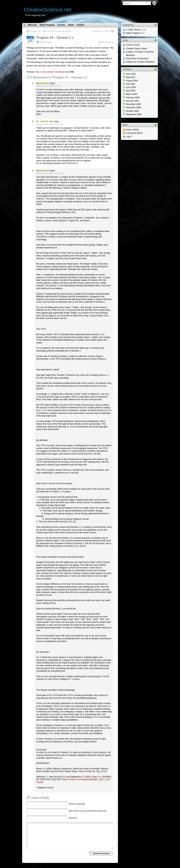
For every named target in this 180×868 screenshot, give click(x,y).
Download (60, 72)
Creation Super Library (136, 49)
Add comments (107, 42)
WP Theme (28, 865)
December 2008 (133, 104)
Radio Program (47, 25)
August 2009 (132, 81)
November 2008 (133, 108)
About (71, 25)
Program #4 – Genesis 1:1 (55, 38)
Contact (80, 25)
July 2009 (130, 84)
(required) (77, 804)
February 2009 (133, 98)
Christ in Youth (133, 45)
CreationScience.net (48, 10)
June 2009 (131, 87)
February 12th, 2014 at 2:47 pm (49, 86)
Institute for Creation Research (140, 62)
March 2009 (131, 94)
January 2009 (132, 101)
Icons (38, 865)
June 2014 (131, 74)
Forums (61, 25)
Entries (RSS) (132, 130)
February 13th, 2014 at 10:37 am (50, 124)
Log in (129, 137)
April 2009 (131, 91)
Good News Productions (137, 59)
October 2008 (132, 111)
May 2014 (131, 77)
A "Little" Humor (133, 30)
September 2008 (134, 114)
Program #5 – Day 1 (101, 31)
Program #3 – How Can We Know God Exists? (51, 31)
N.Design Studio (49, 865)
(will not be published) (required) (87, 811)
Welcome (32, 25)
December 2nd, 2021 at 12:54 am (50, 173)
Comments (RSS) (134, 133)
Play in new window (45, 72)
